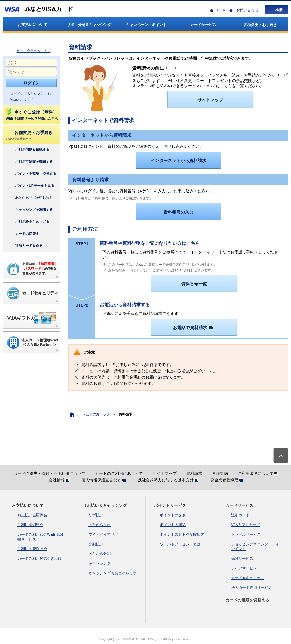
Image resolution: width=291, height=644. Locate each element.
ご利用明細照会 (30, 525)
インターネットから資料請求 (178, 160)
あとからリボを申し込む (29, 198)
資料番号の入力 (178, 212)
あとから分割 (100, 554)
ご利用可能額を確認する (29, 162)
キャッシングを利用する (29, 210)
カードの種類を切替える (247, 600)
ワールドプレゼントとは (180, 544)
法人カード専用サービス (251, 588)
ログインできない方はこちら (32, 94)
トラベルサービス (246, 534)
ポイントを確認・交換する (31, 174)
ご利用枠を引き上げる (27, 222)
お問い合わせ (247, 10)
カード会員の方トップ (34, 51)
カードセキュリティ (248, 578)
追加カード (240, 515)
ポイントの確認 (173, 525)
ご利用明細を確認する (27, 150)
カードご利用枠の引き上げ (40, 558)
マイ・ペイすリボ (103, 534)
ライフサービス (244, 568)
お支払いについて (28, 505)
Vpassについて (22, 100)
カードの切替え (22, 234)
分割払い (96, 544)
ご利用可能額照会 (32, 549)
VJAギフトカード (246, 525)
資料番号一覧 (194, 284)
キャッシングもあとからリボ (113, 573)
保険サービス (242, 558)
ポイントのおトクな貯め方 (182, 534)
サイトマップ (210, 100)
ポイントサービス (170, 505)
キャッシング (100, 563)
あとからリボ (100, 525)
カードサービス (239, 505)
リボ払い (96, 515)
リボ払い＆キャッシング (105, 505)
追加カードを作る (24, 246)
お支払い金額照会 (32, 515)
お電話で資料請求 (194, 328)
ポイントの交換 (173, 515)
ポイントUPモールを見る (30, 186)
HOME (222, 10)
